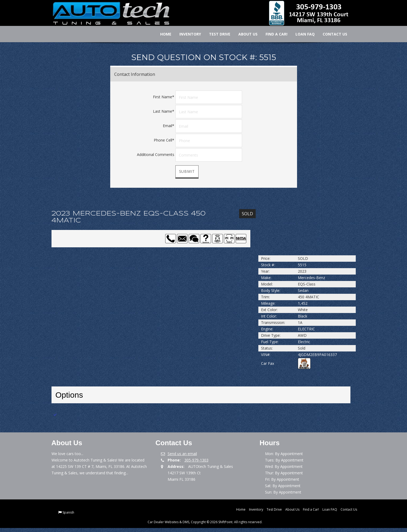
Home (162, 34)
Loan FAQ (302, 34)
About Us (244, 34)
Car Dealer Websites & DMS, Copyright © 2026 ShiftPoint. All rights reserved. (205, 522)
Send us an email (182, 454)
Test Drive (216, 34)
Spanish (68, 512)
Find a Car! (273, 34)
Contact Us (331, 34)
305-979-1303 (196, 460)
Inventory (187, 34)
